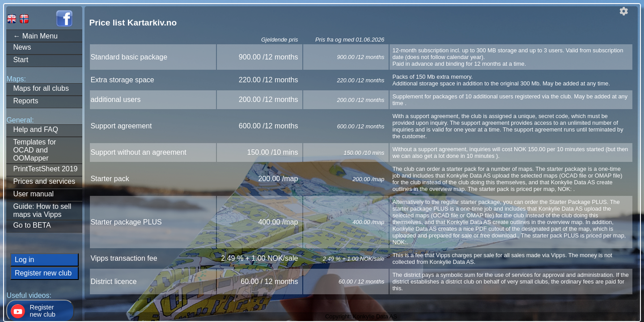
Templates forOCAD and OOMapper (34, 150)
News (22, 47)
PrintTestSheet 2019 (45, 169)
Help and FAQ (36, 129)
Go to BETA (32, 225)
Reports (25, 101)
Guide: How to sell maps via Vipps (42, 210)
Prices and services (44, 181)
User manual (33, 194)
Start (21, 60)
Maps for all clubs (41, 88)
